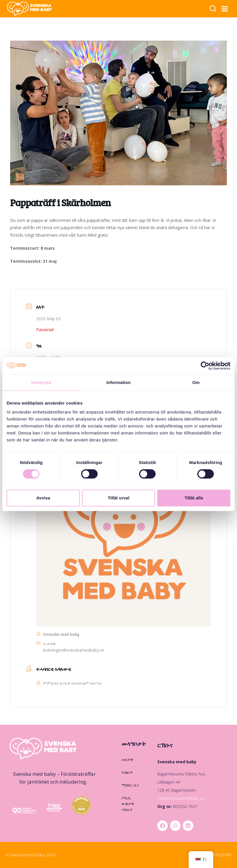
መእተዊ (127, 759)
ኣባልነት (127, 772)
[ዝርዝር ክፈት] (225, 9)
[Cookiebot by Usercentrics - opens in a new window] (205, 366)
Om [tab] (196, 382)
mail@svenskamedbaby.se (181, 798)
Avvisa (43, 498)
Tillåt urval (119, 498)
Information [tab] (118, 382)
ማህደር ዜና (130, 785)
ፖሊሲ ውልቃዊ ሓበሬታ (128, 803)
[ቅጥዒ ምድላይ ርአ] (213, 9)
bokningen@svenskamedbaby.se (74, 650)
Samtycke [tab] (41, 382)
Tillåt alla (194, 498)
